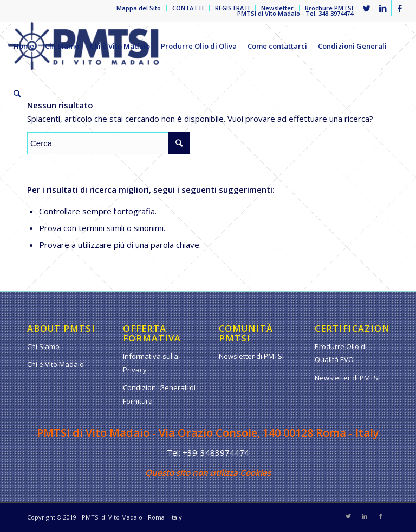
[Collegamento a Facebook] (400, 8)
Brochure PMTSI (329, 8)
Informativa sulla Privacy (151, 363)
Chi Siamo (43, 346)
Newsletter (277, 8)
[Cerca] (17, 94)
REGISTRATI (232, 8)
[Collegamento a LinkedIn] (383, 8)
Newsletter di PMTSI (251, 356)
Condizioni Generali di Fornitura (159, 394)
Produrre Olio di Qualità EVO (341, 353)
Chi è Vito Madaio (56, 364)
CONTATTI (188, 8)
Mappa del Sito (139, 8)
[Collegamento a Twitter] (367, 8)
